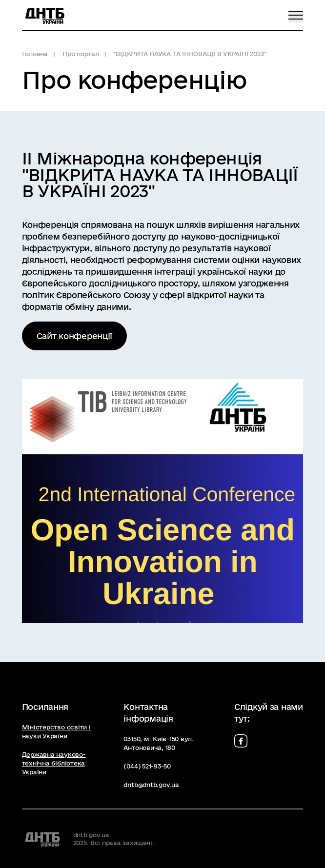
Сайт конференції (75, 336)
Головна (35, 54)
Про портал (81, 54)
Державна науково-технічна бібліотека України (54, 763)
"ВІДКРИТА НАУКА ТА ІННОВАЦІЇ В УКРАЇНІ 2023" (190, 54)
